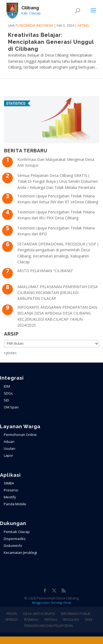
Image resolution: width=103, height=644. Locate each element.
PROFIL (12, 614)
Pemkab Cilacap (17, 532)
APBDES (12, 619)
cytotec (10, 353)
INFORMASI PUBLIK (76, 614)
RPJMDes (31, 619)
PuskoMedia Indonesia (34, 25)
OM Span (11, 407)
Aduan (9, 442)
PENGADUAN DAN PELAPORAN (49, 626)
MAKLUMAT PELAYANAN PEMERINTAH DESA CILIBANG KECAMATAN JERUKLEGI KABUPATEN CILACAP (58, 293)
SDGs (8, 393)
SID (6, 400)
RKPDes (51, 619)
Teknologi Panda (61, 603)
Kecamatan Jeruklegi (20, 552)
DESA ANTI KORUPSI (39, 614)
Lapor (8, 455)
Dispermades (15, 539)
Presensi (11, 490)
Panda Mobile (15, 504)
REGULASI (71, 619)
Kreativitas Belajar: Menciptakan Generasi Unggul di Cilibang (51, 42)
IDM (7, 386)
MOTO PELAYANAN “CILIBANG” (45, 271)
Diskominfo (13, 546)
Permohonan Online (20, 435)
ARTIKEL (83, 25)
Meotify (10, 497)
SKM (88, 619)
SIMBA (9, 483)
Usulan (9, 448)
